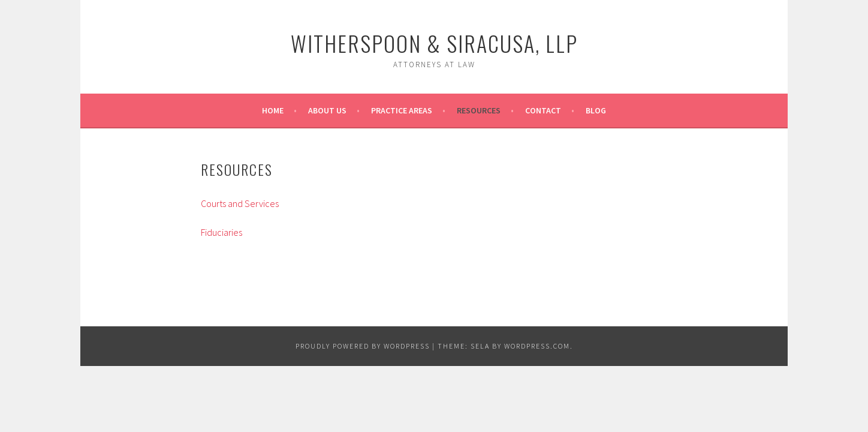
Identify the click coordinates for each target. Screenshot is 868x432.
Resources (479, 110)
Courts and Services (240, 203)
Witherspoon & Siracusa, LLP (434, 43)
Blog (596, 110)
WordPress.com (537, 346)
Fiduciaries (221, 232)
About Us (327, 110)
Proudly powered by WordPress (363, 346)
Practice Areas (402, 110)
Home (273, 110)
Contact (543, 110)
